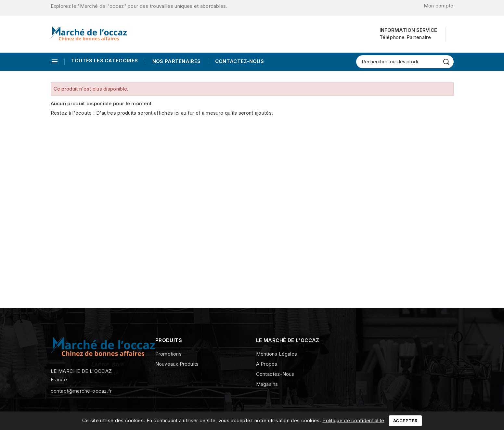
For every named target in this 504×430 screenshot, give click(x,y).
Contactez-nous (239, 61)
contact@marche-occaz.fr (81, 391)
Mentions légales (277, 354)
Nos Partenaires (176, 61)
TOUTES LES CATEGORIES (104, 61)
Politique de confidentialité (353, 420)
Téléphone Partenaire (405, 37)
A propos (267, 364)
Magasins (267, 384)
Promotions (168, 354)
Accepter (405, 421)
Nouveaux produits (177, 364)
